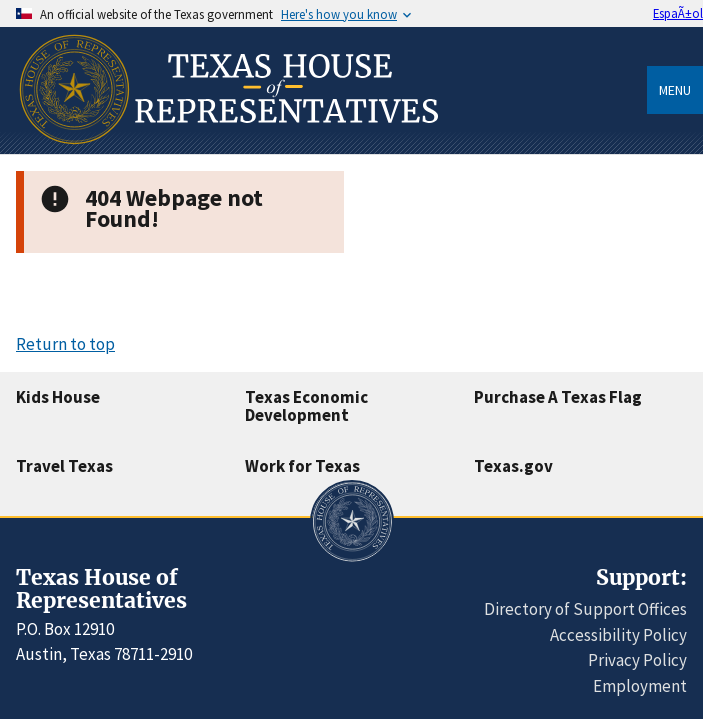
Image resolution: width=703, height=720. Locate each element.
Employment (640, 686)
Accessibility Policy (618, 635)
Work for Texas (302, 466)
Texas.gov (513, 466)
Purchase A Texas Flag (558, 397)
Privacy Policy (637, 660)
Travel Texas (64, 466)
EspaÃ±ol (678, 13)
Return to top (65, 344)
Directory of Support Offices (585, 609)
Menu (675, 90)
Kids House (58, 397)
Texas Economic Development (306, 406)
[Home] (227, 146)
